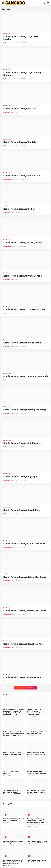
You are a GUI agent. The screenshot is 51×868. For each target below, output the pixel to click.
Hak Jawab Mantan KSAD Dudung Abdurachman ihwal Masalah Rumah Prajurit (14, 734)
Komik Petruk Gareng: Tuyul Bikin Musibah (21, 38)
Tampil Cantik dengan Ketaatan (11, 772)
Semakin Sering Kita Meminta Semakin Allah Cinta (37, 733)
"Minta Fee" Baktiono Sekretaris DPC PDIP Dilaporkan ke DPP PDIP (12, 792)
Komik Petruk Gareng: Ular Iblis (20, 142)
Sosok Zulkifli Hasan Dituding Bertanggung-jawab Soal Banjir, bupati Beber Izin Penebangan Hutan (14, 712)
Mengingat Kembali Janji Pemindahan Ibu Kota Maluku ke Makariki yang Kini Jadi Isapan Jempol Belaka (37, 821)
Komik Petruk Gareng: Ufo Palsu (20, 109)
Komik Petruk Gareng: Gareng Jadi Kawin (25, 610)
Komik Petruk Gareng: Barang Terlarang (25, 410)
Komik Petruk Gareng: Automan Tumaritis (25, 376)
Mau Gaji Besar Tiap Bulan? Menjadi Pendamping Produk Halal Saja (37, 792)
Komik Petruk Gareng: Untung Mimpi (23, 242)
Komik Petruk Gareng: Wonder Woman (24, 309)
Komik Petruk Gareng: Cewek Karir (22, 510)
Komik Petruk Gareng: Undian (19, 209)
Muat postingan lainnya (25, 688)
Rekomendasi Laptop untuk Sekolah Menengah (36, 861)
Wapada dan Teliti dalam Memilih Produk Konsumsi (36, 753)
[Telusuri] (48, 3)
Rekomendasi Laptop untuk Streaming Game (13, 842)
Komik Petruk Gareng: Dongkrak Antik (24, 644)
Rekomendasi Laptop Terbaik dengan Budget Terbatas (37, 842)
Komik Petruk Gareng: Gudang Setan (23, 677)
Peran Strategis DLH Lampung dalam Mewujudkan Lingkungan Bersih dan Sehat (36, 712)
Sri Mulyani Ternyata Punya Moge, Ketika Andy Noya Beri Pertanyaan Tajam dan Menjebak (14, 863)
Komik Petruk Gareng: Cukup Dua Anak (24, 544)
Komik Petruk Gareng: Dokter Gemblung (25, 577)
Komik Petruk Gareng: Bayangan (21, 477)
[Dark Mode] (45, 3)
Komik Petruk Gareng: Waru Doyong (23, 276)
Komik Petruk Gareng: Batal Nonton (22, 443)
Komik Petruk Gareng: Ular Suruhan (22, 176)
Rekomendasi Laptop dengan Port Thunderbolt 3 (14, 820)
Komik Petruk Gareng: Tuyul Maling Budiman (22, 74)
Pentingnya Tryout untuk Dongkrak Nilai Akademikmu (14, 753)
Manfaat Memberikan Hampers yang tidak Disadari (37, 772)
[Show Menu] (3, 3)
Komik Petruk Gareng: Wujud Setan (22, 343)
